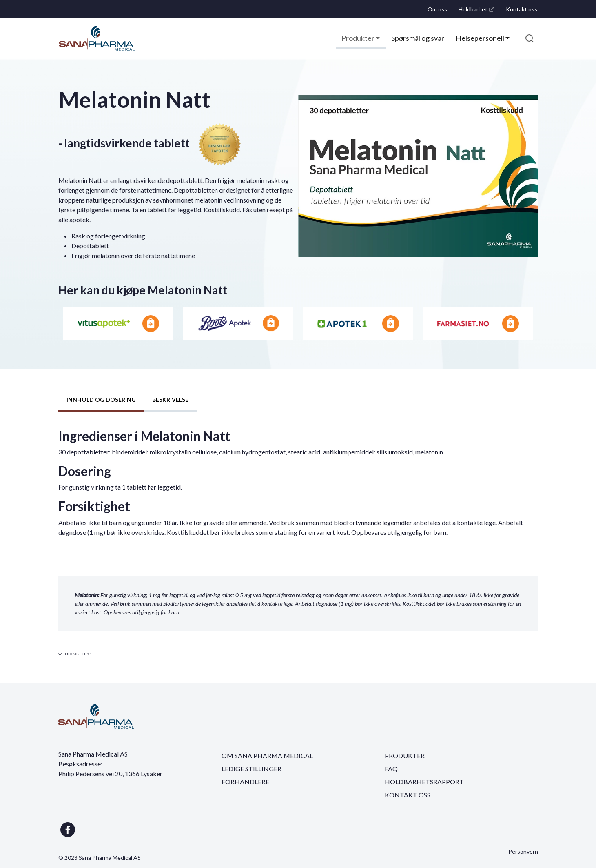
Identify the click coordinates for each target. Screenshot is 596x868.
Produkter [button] (359, 38)
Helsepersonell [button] (481, 38)
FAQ (391, 769)
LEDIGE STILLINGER (251, 769)
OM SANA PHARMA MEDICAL (267, 756)
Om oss (437, 9)
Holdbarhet (478, 12)
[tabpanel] (298, 486)
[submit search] (530, 38)
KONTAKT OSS (408, 795)
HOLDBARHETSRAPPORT (424, 782)
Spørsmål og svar (418, 38)
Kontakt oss (522, 9)
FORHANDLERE (245, 782)
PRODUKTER (405, 756)
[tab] (101, 401)
